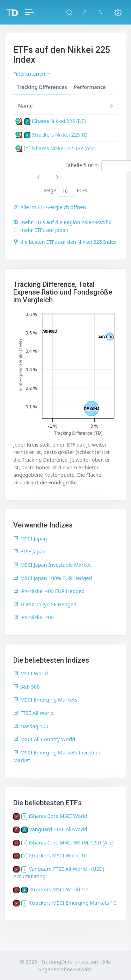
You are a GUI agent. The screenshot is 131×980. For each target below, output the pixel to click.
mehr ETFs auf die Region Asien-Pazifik (62, 222)
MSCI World (31, 673)
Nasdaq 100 (31, 726)
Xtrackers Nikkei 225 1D (60, 135)
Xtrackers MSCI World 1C (58, 855)
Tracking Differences (42, 87)
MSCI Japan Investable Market (52, 565)
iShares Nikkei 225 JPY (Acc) (64, 148)
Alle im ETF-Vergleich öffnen (50, 207)
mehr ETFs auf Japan (41, 230)
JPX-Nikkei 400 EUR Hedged (49, 591)
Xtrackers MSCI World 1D (58, 889)
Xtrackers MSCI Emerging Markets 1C (73, 903)
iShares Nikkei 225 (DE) (59, 121)
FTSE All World (34, 713)
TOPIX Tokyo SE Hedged (45, 604)
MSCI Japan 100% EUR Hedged (53, 578)
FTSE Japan (30, 551)
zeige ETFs (65, 191)
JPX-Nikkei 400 (34, 617)
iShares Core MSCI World (58, 816)
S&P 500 (27, 687)
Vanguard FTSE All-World (58, 829)
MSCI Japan (30, 539)
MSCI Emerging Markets (45, 700)
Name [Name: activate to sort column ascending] (26, 106)
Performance (90, 87)
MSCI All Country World (44, 739)
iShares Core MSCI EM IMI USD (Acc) (71, 843)
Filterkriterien (32, 74)
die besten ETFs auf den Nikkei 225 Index (65, 242)
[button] (69, 12)
